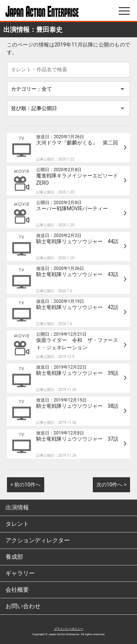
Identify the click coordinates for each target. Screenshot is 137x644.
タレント (17, 524)
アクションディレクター (38, 540)
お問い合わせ (23, 606)
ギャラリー (20, 573)
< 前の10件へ (26, 485)
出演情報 (17, 507)
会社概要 (17, 590)
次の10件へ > (112, 485)
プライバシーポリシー (69, 629)
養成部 (14, 557)
